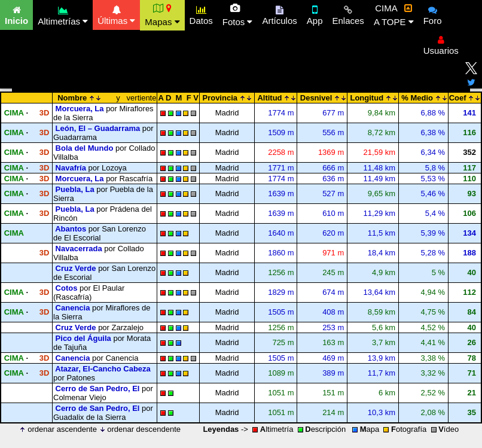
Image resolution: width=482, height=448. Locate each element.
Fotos (238, 15)
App (315, 14)
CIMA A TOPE (394, 15)
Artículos (279, 14)
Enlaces (348, 14)
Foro (433, 14)
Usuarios (441, 44)
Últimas (116, 14)
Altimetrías (63, 14)
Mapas (162, 15)
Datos (201, 14)
